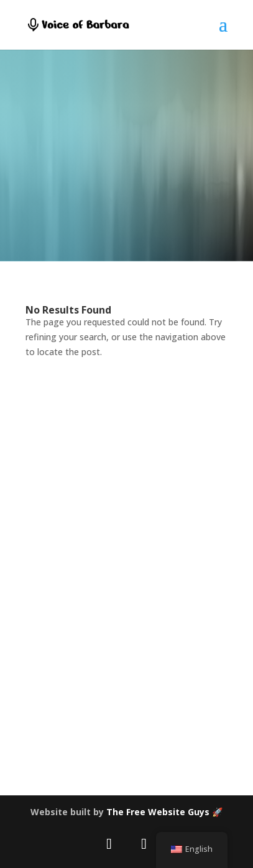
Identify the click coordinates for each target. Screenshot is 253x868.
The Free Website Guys (158, 812)
